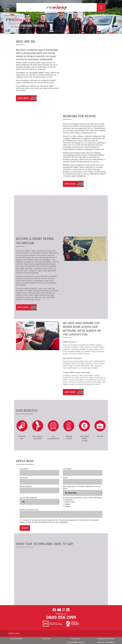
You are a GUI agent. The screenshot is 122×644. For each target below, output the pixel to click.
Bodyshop (69, 500)
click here (64, 522)
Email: (65, 478)
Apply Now (27, 98)
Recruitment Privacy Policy (106, 639)
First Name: (24, 469)
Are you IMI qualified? (28, 498)
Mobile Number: (26, 486)
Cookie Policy (46, 639)
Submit (25, 528)
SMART (68, 504)
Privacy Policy (76, 639)
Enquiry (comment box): (29, 510)
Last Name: (67, 469)
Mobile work (70, 502)
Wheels (68, 507)
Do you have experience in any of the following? (82, 498)
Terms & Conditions (16, 639)
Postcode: (24, 478)
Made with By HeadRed (106, 642)
